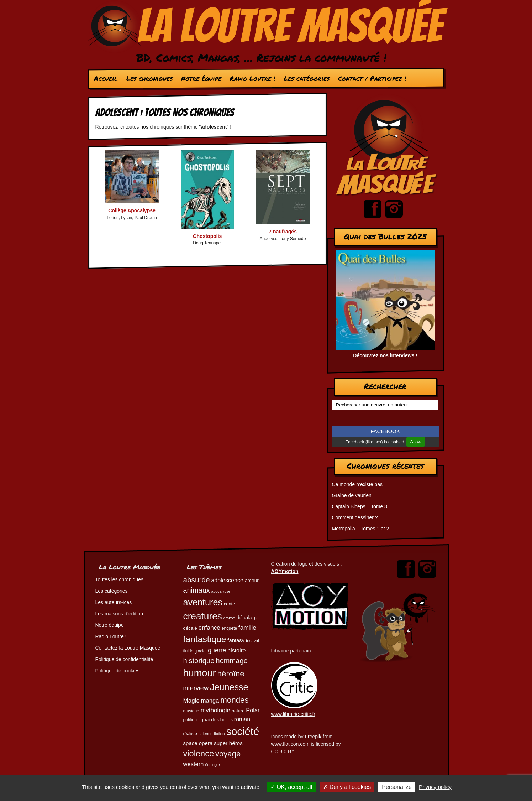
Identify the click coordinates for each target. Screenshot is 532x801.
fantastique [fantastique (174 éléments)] (205, 639)
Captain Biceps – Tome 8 (360, 506)
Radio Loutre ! (252, 78)
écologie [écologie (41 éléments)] (212, 765)
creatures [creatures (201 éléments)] (203, 616)
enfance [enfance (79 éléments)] (209, 628)
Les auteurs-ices (114, 602)
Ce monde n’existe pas (357, 484)
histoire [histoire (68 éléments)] (236, 651)
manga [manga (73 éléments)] (210, 701)
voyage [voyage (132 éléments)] (228, 754)
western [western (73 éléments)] (194, 764)
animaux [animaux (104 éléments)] (197, 590)
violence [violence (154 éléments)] (199, 754)
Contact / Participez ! (372, 78)
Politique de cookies (118, 671)
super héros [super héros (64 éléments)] (228, 743)
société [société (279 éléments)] (243, 731)
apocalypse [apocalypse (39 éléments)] (221, 591)
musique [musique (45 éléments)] (191, 711)
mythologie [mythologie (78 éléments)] (215, 710)
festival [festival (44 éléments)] (252, 641)
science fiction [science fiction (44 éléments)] (212, 734)
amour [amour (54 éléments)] (252, 581)
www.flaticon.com (290, 744)
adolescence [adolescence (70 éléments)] (227, 580)
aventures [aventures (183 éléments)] (203, 602)
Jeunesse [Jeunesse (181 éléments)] (229, 687)
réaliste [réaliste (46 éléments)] (190, 734)
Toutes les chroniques (119, 579)
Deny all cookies (347, 787)
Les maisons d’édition (119, 614)
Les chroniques (149, 78)
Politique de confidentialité (124, 659)
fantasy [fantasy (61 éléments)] (236, 640)
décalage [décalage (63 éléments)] (247, 617)
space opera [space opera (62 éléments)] (198, 743)
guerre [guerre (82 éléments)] (217, 650)
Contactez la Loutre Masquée (128, 648)
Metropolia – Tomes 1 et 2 (361, 529)
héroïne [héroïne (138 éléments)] (231, 674)
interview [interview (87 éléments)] (196, 688)
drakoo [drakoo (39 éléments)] (229, 618)
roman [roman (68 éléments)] (242, 719)
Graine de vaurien (352, 495)
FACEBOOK (385, 431)
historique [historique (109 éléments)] (199, 661)
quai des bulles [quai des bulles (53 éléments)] (217, 720)
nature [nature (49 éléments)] (238, 711)
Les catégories (306, 78)
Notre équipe (201, 78)
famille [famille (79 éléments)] (247, 628)
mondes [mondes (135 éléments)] (234, 700)
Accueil (106, 78)
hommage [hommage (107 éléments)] (231, 661)
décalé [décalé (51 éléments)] (190, 628)
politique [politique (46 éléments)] (191, 720)
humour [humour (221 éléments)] (200, 673)
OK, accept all (291, 787)
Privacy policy (435, 787)
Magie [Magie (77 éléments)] (191, 701)
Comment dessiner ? (355, 517)
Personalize (397, 787)
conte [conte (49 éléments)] (229, 604)
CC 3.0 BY (283, 751)
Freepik (313, 737)
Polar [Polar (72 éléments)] (253, 710)
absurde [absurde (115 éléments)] (197, 580)
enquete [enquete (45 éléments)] (229, 628)
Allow (416, 442)
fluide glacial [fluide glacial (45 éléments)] (195, 651)
